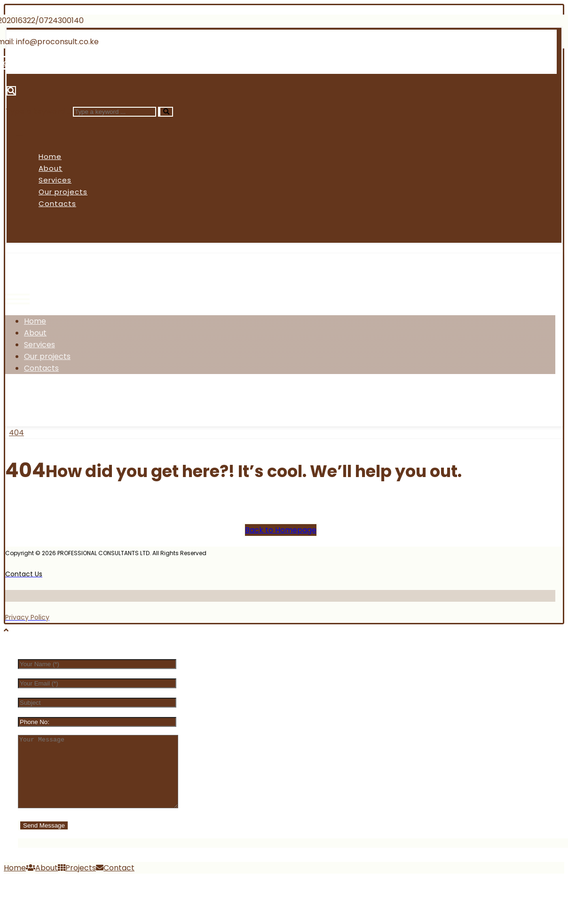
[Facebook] (25, 399)
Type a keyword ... (38, 111)
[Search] (166, 112)
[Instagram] (95, 399)
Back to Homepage (281, 530)
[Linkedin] (120, 63)
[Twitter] (60, 399)
